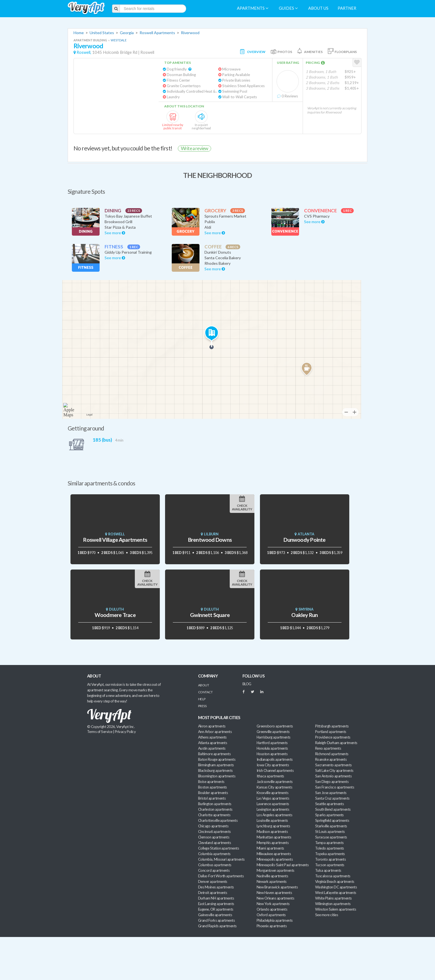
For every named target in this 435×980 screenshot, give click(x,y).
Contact (205, 692)
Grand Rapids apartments (217, 926)
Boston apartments (213, 787)
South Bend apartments (333, 809)
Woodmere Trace (115, 615)
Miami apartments (270, 848)
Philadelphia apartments (275, 920)
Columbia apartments (214, 854)
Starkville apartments (331, 826)
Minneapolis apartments (275, 859)
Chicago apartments (213, 826)
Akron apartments (212, 726)
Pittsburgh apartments (332, 726)
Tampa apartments (329, 843)
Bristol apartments (212, 798)
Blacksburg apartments (215, 770)
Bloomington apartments (217, 776)
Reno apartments (328, 748)
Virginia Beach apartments (335, 881)
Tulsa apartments (328, 870)
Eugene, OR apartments (216, 909)
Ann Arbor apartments (215, 732)
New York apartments (273, 904)
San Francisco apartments (335, 787)
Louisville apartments (272, 820)
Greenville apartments (273, 732)
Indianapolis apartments (275, 759)
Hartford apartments (272, 743)
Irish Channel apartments (275, 770)
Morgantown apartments (275, 870)
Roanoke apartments (331, 759)
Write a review (194, 148)
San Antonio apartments (333, 776)
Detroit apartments (213, 893)
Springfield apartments (332, 820)
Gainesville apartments (215, 915)
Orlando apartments (272, 909)
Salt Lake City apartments (334, 770)
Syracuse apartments (331, 837)
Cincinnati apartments (214, 832)
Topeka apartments (330, 854)
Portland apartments (331, 732)
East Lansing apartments (216, 904)
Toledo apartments (330, 848)
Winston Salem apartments (336, 909)
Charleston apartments (215, 809)
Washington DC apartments (336, 887)
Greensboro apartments (275, 726)
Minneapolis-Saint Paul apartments (283, 865)
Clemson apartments (214, 837)
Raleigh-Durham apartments (336, 743)
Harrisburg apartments (274, 737)
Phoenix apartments (272, 926)
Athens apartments (212, 737)
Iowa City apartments (273, 765)
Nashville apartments (272, 876)
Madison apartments (272, 832)
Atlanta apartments (213, 743)
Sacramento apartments (333, 765)
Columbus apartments (215, 865)
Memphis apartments (273, 843)
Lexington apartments (273, 809)
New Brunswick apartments (277, 887)
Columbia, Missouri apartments (221, 859)
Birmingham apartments (216, 765)
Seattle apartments (329, 804)
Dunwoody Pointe (304, 540)
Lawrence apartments (273, 804)
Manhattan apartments (274, 837)
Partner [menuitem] (347, 8)
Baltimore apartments (214, 754)
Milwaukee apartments (274, 854)
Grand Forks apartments (216, 920)
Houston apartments (272, 754)
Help (202, 699)
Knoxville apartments (272, 793)
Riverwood (190, 33)
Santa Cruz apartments (332, 798)
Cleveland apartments (214, 843)
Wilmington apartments (333, 904)
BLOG (247, 684)
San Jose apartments (331, 793)
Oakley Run (304, 615)
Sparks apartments (329, 815)
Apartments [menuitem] (253, 8)
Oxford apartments (271, 915)
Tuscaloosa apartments (333, 876)
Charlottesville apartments (218, 820)
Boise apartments (211, 782)
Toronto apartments (330, 859)
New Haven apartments (274, 893)
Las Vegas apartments (273, 798)
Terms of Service (100, 732)
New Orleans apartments (275, 898)
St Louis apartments (330, 832)
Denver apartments (213, 881)
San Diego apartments (332, 782)
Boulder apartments (213, 793)
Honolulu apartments (272, 748)
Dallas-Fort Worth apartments (221, 876)
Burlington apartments (215, 804)
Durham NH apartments (216, 898)
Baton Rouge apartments (217, 759)
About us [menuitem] (318, 8)
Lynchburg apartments (273, 826)
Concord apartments (214, 870)
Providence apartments (333, 737)
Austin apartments (212, 748)
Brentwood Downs (210, 540)
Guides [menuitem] (288, 8)
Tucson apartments (330, 865)
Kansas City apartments (274, 787)
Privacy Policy (125, 732)
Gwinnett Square (210, 615)
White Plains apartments (333, 898)
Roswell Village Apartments (115, 540)
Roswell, (84, 52)
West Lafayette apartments (336, 893)
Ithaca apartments (270, 776)
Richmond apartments (332, 754)
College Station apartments (218, 848)
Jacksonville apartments (275, 782)
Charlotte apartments (214, 815)
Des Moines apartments (216, 887)
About (203, 685)
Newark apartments (272, 881)
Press (202, 706)
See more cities (327, 915)
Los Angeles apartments (274, 815)
